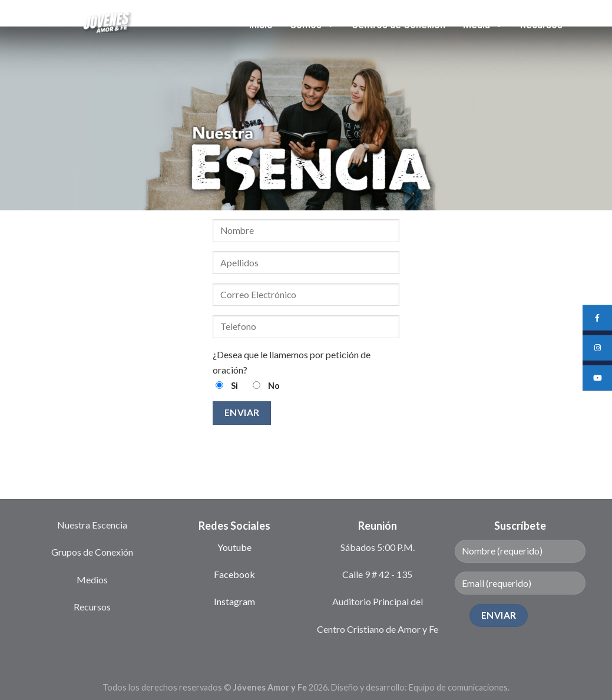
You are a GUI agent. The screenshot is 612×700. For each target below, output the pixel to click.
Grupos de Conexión (92, 552)
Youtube (234, 547)
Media (483, 25)
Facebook (234, 574)
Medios (92, 580)
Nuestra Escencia (92, 525)
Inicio (261, 25)
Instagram (234, 601)
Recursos (541, 25)
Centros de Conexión (398, 25)
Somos (312, 25)
